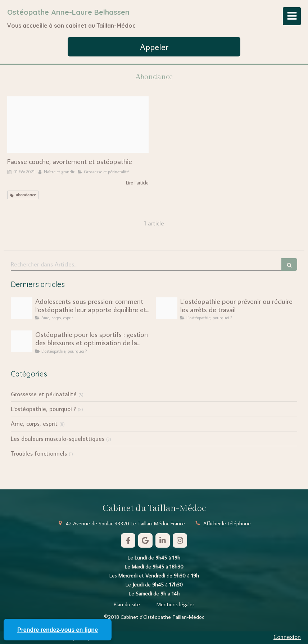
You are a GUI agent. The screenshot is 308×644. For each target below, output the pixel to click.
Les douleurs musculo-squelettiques (58, 439)
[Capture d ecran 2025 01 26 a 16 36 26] (22, 341)
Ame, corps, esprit (34, 424)
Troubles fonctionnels (39, 453)
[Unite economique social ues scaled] (167, 308)
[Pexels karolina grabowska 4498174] (78, 125)
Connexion (287, 637)
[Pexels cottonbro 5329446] (22, 308)
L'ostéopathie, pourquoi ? (43, 409)
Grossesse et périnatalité (44, 394)
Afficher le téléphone (227, 523)
